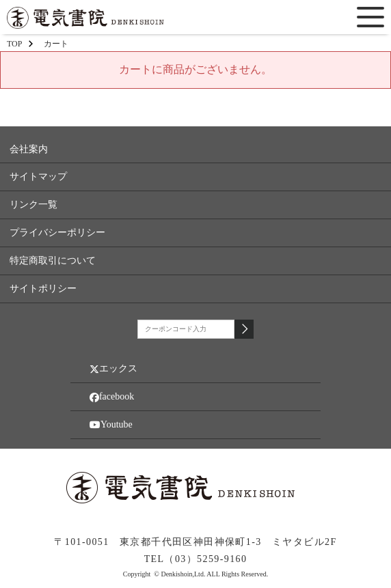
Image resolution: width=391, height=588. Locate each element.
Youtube (111, 425)
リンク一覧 (33, 205)
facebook (112, 397)
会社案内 (29, 149)
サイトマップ (38, 177)
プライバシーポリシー (57, 233)
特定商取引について (53, 261)
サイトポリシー (43, 289)
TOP (14, 44)
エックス (113, 369)
